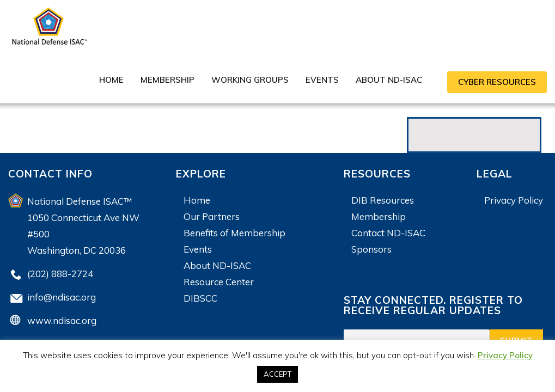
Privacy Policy (514, 200)
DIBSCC (200, 298)
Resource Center (219, 282)
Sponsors (371, 249)
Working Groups (250, 80)
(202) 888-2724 (60, 274)
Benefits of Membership (234, 233)
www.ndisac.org (62, 320)
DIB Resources (383, 200)
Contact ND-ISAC (388, 233)
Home (111, 80)
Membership (167, 80)
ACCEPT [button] (277, 374)
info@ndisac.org (62, 297)
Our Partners (212, 216)
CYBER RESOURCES (497, 82)
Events (322, 80)
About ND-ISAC (389, 80)
